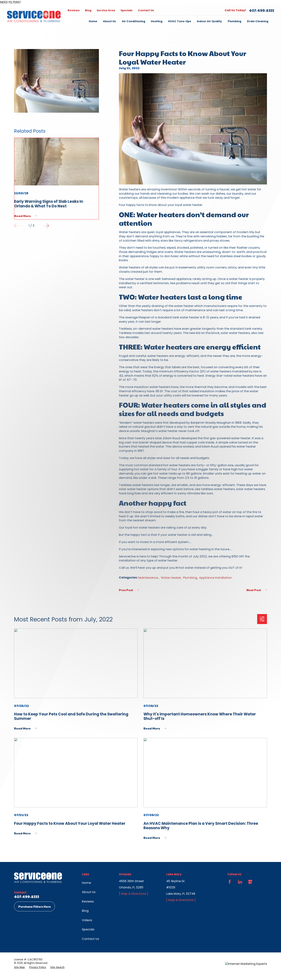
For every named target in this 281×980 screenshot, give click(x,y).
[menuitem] (20, 967)
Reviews (74, 10)
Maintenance (149, 578)
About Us (89, 892)
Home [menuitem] (93, 21)
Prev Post (129, 590)
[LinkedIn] (240, 882)
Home (86, 883)
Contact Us (146, 10)
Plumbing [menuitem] (235, 21)
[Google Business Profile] (250, 882)
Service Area (106, 10)
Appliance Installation (215, 578)
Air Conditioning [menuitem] (133, 21)
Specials (127, 10)
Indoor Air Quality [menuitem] (209, 21)
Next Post (257, 590)
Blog (88, 10)
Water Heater (171, 578)
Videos (87, 920)
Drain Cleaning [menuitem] (258, 21)
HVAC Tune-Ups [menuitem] (180, 21)
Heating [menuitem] (157, 21)
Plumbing (190, 578)
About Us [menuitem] (109, 21)
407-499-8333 (261, 10)
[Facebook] (230, 882)
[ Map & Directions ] (134, 894)
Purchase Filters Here (35, 906)
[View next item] (46, 226)
